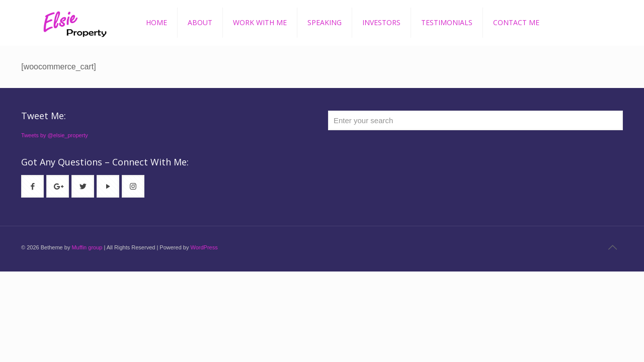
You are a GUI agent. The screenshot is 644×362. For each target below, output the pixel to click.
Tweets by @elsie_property (55, 135)
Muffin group (87, 247)
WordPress (204, 247)
